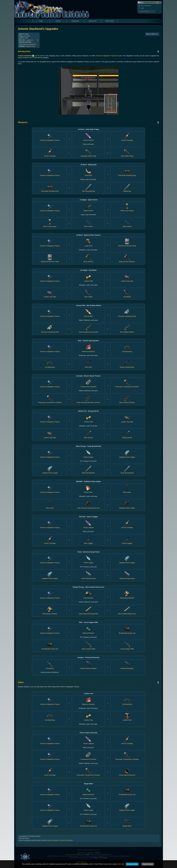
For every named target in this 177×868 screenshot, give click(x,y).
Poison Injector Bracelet (127, 774)
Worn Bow (88, 366)
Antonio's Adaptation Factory (106, 56)
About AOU (92, 21)
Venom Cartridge (127, 743)
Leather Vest (127, 719)
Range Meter (127, 825)
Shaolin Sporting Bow (127, 366)
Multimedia (75, 21)
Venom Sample (88, 743)
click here (121, 864)
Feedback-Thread (30, 46)
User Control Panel (145, 6)
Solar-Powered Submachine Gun (88, 507)
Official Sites (110, 21)
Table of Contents (152, 34)
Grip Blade (127, 296)
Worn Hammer (88, 261)
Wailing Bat (127, 190)
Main (41, 21)
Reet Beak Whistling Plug (127, 174)
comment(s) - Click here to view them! (62, 840)
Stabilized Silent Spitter (127, 507)
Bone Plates (88, 491)
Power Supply (88, 456)
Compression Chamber (88, 386)
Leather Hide (88, 421)
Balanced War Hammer (127, 261)
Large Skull (88, 245)
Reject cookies (148, 864)
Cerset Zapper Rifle (127, 648)
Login (141, 8)
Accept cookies (132, 864)
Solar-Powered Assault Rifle (88, 331)
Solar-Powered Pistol (88, 577)
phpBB (88, 854)
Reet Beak (88, 174)
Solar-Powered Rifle (88, 648)
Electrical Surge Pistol (127, 577)
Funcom (97, 853)
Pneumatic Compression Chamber (127, 386)
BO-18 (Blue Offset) (127, 331)
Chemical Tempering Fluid (127, 315)
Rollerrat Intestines (88, 703)
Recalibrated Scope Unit (127, 632)
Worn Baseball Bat (88, 190)
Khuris (78, 854)
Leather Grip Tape (50, 296)
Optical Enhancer (88, 632)
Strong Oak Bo (127, 437)
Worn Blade (88, 296)
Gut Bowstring (50, 366)
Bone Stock (127, 491)
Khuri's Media (94, 858)
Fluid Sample (88, 315)
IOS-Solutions (104, 858)
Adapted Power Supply (127, 456)
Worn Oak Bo (88, 437)
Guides (58, 21)
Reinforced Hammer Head (127, 245)
